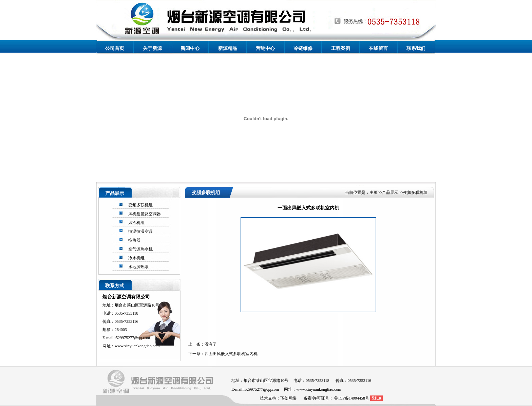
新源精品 (228, 48)
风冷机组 (136, 223)
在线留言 (378, 48)
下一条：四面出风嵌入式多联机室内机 (223, 354)
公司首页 (115, 48)
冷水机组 (136, 258)
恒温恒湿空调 (140, 232)
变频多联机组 (140, 205)
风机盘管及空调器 (145, 214)
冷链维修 (303, 48)
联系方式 (115, 286)
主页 (374, 192)
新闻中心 (190, 48)
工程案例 (341, 48)
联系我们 (416, 48)
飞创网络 (288, 398)
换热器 (134, 240)
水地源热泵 (138, 267)
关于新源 (152, 48)
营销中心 (265, 48)
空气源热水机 (140, 249)
